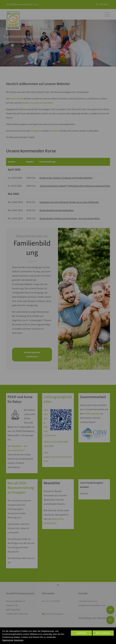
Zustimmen (81, 633)
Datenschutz (8, 640)
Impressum (19, 640)
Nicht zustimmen (103, 633)
